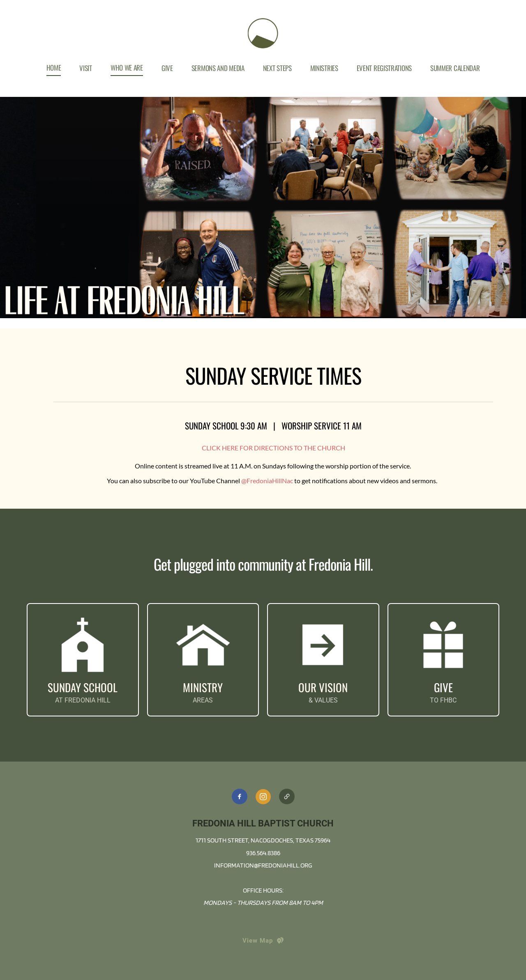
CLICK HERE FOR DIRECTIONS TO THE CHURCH (273, 448)
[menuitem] (54, 68)
